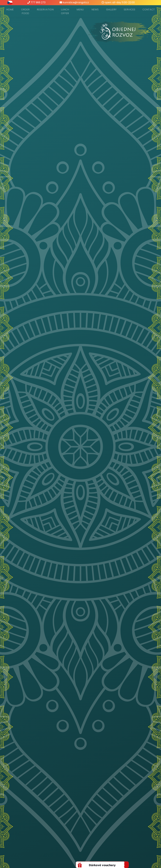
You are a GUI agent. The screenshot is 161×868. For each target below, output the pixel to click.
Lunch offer (65, 11)
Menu (80, 10)
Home (10, 10)
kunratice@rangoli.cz (74, 2)
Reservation (45, 10)
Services (129, 10)
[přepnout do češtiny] (10, 2)
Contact (149, 10)
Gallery (111, 10)
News (95, 10)
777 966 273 (36, 2)
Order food (25, 11)
